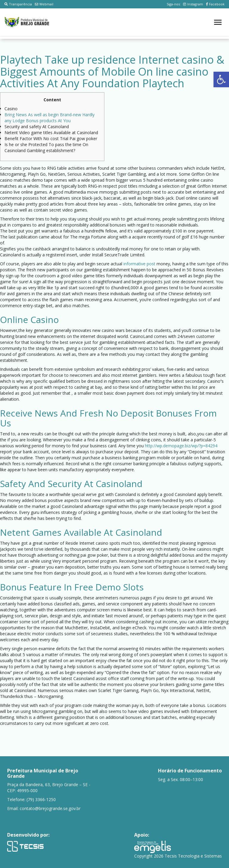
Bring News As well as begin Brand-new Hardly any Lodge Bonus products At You (49, 118)
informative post (139, 264)
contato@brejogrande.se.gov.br (50, 808)
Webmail (44, 4)
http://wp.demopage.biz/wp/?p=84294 (181, 446)
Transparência (18, 4)
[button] (221, 79)
